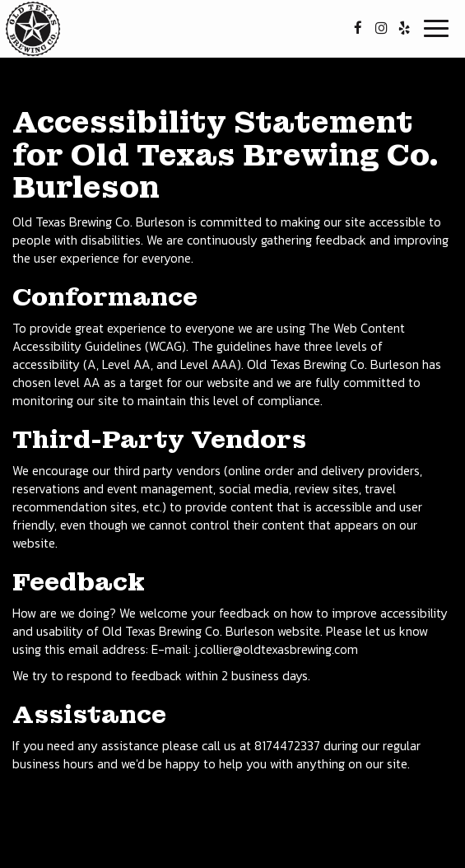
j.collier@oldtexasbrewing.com (276, 649)
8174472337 (287, 746)
